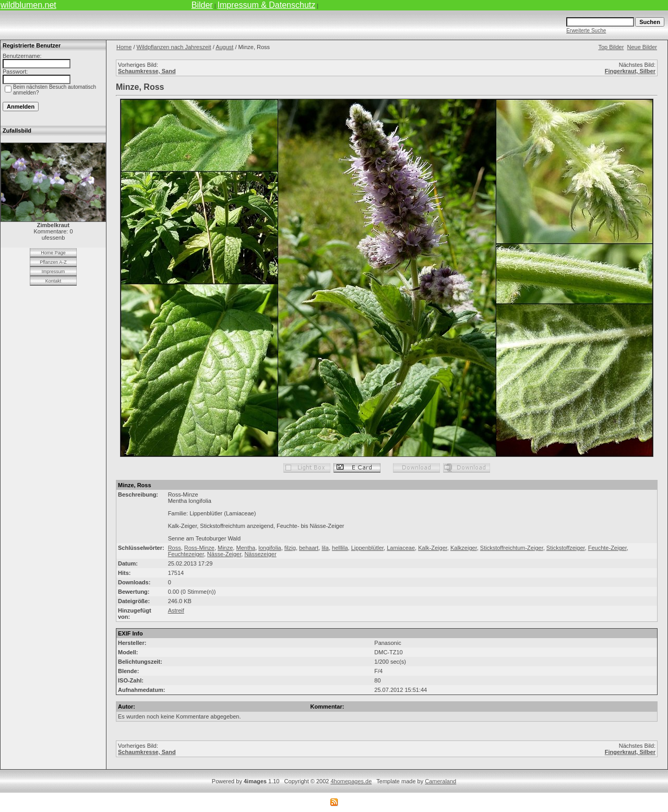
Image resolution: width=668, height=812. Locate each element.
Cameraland (440, 781)
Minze (225, 548)
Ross (175, 548)
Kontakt (53, 281)
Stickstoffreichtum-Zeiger (512, 548)
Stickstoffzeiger (566, 548)
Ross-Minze (199, 548)
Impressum (53, 272)
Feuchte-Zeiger (607, 548)
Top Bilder (611, 47)
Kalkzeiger (464, 548)
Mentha (246, 548)
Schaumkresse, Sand (147, 71)
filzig (290, 548)
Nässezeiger (260, 554)
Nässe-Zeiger (224, 554)
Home (124, 47)
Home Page (53, 253)
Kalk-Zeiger (433, 548)
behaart (309, 548)
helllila (340, 548)
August (224, 47)
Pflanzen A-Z (53, 262)
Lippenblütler (367, 548)
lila (325, 548)
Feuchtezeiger (186, 554)
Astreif (176, 610)
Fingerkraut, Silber (630, 71)
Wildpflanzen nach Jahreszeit (174, 47)
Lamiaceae (401, 548)
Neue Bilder (642, 47)
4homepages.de (351, 781)
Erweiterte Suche (586, 31)
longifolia (270, 548)
